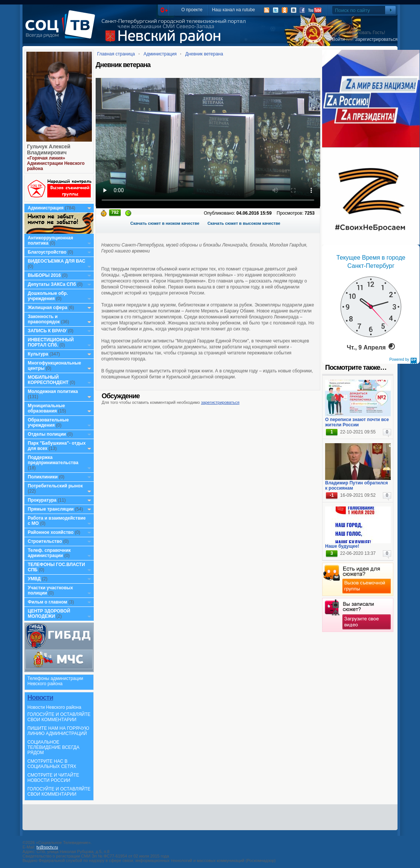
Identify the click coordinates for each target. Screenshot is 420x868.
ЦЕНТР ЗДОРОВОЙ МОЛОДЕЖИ (49, 614)
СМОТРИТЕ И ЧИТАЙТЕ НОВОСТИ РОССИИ (53, 778)
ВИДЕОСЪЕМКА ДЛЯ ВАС (56, 261)
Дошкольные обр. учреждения (48, 296)
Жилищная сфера (47, 308)
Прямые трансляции (51, 509)
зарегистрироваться (220, 402)
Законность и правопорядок (44, 319)
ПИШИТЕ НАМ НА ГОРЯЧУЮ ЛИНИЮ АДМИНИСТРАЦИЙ (58, 731)
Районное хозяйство (51, 532)
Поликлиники (43, 477)
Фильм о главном (47, 602)
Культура (38, 354)
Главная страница (116, 54)
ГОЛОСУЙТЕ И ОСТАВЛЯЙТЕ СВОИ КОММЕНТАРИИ (59, 717)
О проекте (192, 10)
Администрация (46, 208)
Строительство (45, 541)
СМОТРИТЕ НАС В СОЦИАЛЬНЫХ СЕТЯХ (52, 764)
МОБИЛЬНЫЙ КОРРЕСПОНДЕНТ (49, 380)
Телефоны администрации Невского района (55, 681)
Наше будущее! (342, 546)
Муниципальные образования (46, 408)
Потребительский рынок (55, 486)
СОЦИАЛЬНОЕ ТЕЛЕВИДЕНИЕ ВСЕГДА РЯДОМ (53, 747)
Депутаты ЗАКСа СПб (52, 284)
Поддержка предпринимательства (53, 460)
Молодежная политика (53, 391)
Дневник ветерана (204, 54)
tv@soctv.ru (47, 847)
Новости (40, 698)
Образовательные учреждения (48, 423)
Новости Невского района (54, 707)
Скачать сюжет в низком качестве (165, 223)
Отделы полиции (47, 434)
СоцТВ (62, 30)
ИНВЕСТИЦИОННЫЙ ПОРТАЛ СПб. (51, 342)
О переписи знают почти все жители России (357, 422)
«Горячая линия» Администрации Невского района (56, 163)
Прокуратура (42, 500)
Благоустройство (48, 252)
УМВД (34, 579)
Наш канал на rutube (233, 10)
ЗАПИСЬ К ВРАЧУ (47, 331)
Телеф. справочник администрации (49, 553)
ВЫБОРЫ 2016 (44, 275)
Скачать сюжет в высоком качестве (244, 223)
